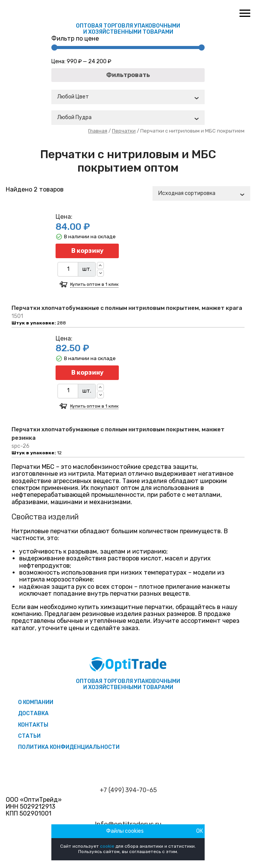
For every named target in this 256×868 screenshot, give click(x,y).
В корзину (87, 251)
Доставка (33, 713)
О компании (36, 702)
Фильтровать (128, 75)
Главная (98, 131)
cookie (107, 846)
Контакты (33, 725)
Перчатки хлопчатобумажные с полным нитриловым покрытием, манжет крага (127, 308)
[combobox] (128, 97)
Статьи (29, 736)
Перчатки (124, 131)
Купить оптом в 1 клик (94, 284)
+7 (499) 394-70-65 (128, 790)
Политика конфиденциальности (69, 747)
